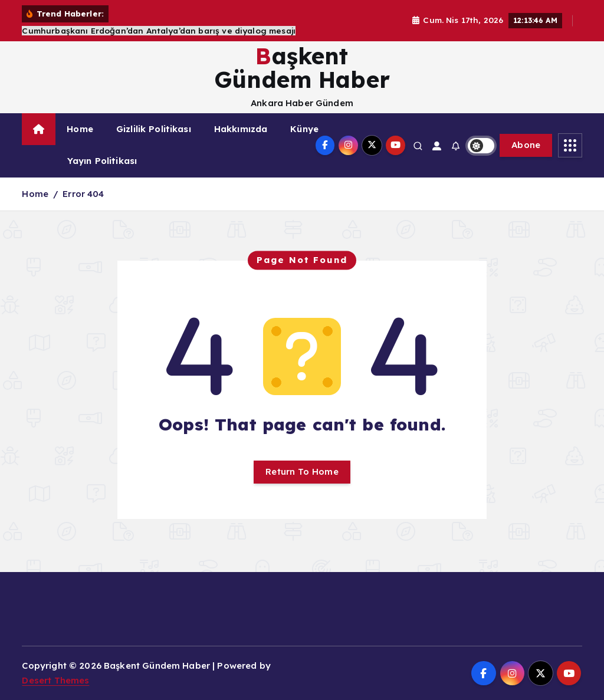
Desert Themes (55, 680)
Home (80, 129)
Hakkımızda (241, 129)
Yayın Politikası (102, 161)
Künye (304, 129)
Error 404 (83, 194)
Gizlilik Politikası (154, 129)
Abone (526, 145)
